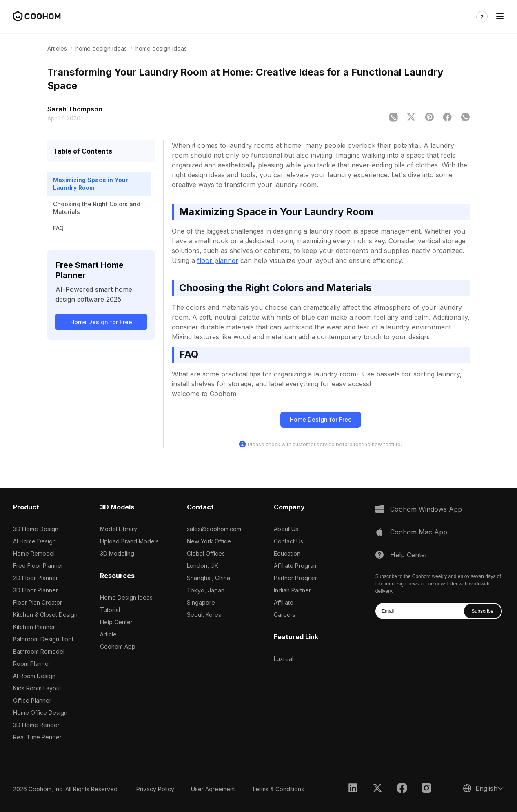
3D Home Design (36, 529)
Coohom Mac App (419, 532)
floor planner (218, 260)
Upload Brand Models (129, 541)
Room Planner (32, 664)
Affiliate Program (296, 566)
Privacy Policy (155, 789)
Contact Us (288, 541)
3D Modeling (117, 553)
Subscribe (483, 611)
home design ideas (101, 48)
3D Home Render (36, 725)
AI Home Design (34, 541)
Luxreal (284, 659)
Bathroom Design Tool (43, 639)
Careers (285, 615)
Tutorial (110, 610)
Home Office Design (40, 713)
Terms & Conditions (278, 789)
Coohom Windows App (426, 509)
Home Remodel (34, 553)
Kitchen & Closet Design (45, 615)
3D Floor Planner (36, 590)
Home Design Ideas (126, 597)
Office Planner (32, 700)
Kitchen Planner (34, 627)
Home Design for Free (101, 322)
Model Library (119, 529)
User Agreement (213, 789)
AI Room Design (34, 676)
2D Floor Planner (36, 578)
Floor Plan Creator (38, 602)
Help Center (116, 622)
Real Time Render (37, 737)
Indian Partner (292, 590)
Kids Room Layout (37, 688)
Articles (57, 48)
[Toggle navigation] (500, 17)
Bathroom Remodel (39, 651)
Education (287, 553)
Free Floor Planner (38, 566)
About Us (286, 529)
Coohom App (118, 646)
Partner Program (296, 578)
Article (108, 634)
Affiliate (284, 602)
